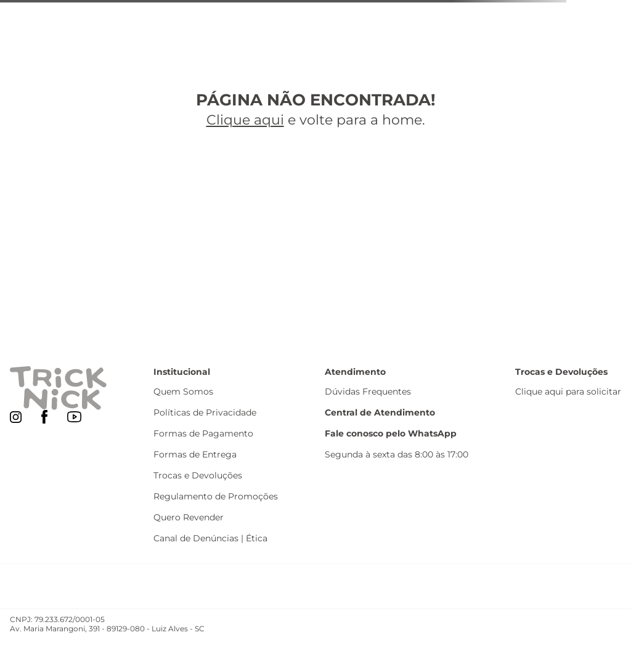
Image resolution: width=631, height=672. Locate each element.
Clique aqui (245, 120)
